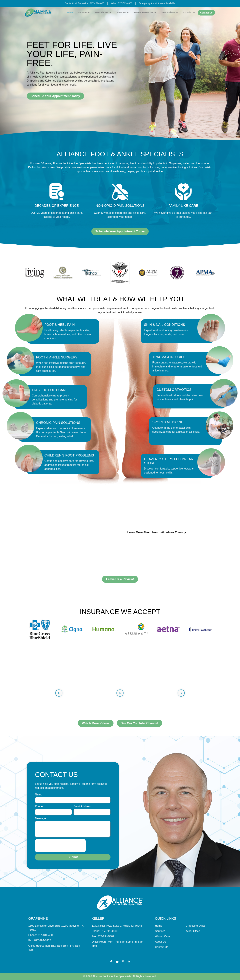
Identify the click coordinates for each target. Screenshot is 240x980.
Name (39, 795)
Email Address (82, 806)
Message (40, 818)
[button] (59, 694)
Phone (39, 806)
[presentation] (60, 846)
